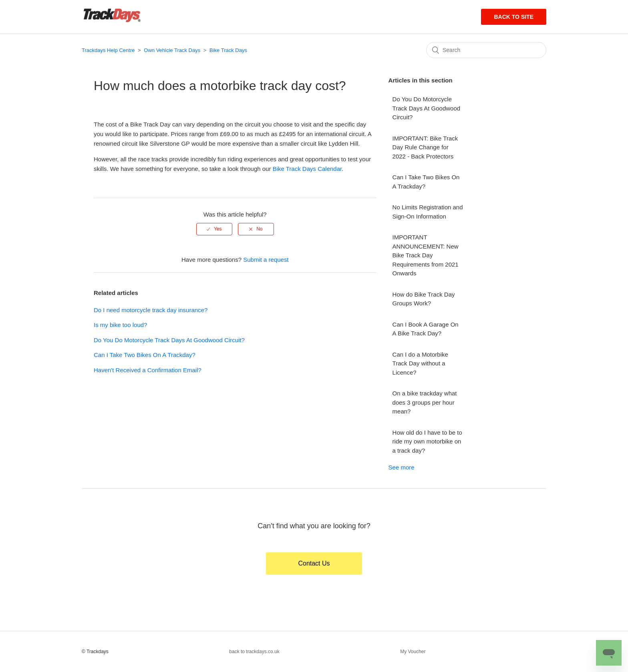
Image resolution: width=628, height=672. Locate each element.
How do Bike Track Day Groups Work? (424, 299)
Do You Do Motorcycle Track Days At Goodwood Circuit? (169, 340)
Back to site (514, 17)
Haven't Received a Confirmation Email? (148, 370)
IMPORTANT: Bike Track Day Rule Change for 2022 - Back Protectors (425, 147)
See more (402, 467)
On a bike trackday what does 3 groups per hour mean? (425, 402)
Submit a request (266, 260)
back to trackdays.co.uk (254, 652)
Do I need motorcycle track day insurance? (151, 310)
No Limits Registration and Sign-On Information (428, 212)
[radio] (214, 229)
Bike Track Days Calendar (307, 169)
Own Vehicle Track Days (172, 50)
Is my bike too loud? (120, 325)
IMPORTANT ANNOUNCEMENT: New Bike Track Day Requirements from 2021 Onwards (426, 255)
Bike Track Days (228, 50)
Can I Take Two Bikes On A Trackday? (145, 355)
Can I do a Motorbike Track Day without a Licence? (420, 363)
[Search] (486, 50)
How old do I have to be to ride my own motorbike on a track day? (427, 441)
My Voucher (413, 652)
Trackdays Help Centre (108, 50)
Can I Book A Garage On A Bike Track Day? (426, 329)
